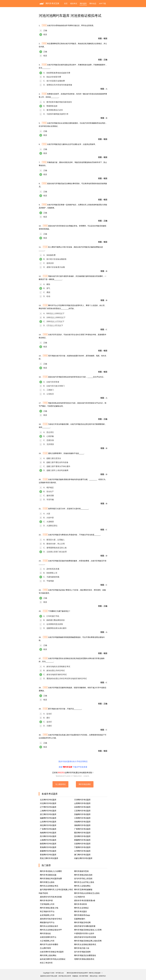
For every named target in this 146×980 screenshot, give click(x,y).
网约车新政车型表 (81, 871)
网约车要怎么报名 (47, 882)
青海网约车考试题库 (48, 847)
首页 (66, 3)
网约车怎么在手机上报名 (84, 882)
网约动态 (93, 3)
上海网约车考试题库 (48, 811)
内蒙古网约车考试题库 (83, 858)
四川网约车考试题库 (48, 836)
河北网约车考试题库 (48, 803)
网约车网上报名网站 (48, 955)
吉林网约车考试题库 (82, 807)
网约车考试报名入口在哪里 (51, 871)
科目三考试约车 (46, 963)
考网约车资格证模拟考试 (84, 959)
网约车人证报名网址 (82, 886)
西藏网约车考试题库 (82, 840)
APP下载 (102, 3)
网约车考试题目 (81, 912)
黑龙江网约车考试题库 (49, 858)
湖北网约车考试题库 (48, 825)
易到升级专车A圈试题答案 (85, 926)
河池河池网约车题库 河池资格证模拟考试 (70, 16)
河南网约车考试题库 (82, 822)
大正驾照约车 (80, 897)
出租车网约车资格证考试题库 (52, 952)
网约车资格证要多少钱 (49, 908)
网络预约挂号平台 (47, 922)
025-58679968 (84, 976)
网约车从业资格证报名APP (51, 930)
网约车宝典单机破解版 (83, 890)
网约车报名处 (45, 933)
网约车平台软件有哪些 (49, 944)
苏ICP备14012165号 (65, 976)
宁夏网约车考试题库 (82, 847)
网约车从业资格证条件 (49, 926)
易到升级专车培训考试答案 (85, 937)
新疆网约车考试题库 (48, 851)
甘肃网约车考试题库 (82, 844)
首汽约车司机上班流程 (83, 879)
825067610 (102, 976)
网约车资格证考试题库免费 (51, 879)
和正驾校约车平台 (47, 912)
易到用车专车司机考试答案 (51, 897)
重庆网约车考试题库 (82, 833)
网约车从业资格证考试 (49, 886)
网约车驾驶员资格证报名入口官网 (88, 930)
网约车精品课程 (85, 784)
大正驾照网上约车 (47, 941)
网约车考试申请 (46, 901)
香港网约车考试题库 (48, 855)
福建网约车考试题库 (48, 818)
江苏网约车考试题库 (82, 811)
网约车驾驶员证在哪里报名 (85, 955)
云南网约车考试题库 (48, 840)
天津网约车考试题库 (82, 800)
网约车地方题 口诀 (82, 948)
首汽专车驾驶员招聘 (82, 952)
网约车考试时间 (81, 904)
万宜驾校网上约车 (47, 904)
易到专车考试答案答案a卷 (85, 901)
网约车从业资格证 (81, 908)
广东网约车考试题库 (48, 829)
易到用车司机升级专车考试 (51, 919)
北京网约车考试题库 (48, 800)
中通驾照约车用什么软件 (84, 933)
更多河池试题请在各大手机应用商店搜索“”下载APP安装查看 (73, 764)
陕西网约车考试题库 (48, 844)
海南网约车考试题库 (48, 833)
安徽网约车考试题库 (82, 814)
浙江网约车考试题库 (48, 814)
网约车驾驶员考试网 (82, 922)
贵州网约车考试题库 (82, 836)
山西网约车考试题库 (82, 803)
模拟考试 (74, 3)
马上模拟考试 (60, 784)
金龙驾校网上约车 (47, 915)
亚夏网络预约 (80, 919)
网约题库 (83, 3)
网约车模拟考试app (82, 915)
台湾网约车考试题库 (82, 851)
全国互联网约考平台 (48, 937)
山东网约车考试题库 (48, 822)
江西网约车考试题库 (82, 818)
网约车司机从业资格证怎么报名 (87, 893)
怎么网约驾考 (45, 948)
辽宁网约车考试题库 (48, 807)
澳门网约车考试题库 (82, 855)
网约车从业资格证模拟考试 (85, 944)
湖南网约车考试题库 (82, 825)
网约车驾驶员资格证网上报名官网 (88, 941)
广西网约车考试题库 (82, 829)
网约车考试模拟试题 (48, 875)
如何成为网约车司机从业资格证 (53, 959)
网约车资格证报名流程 (83, 875)
